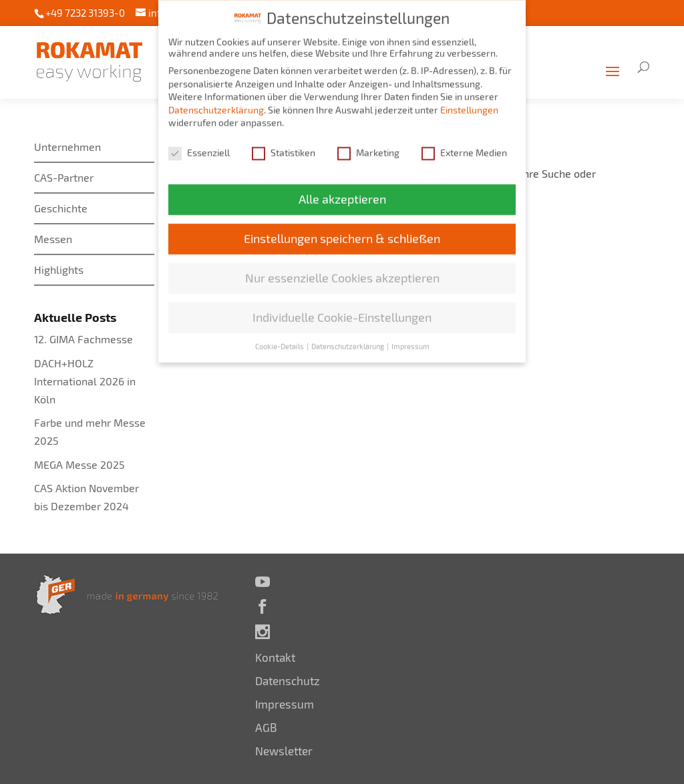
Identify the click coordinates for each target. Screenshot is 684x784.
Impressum (285, 704)
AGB (266, 727)
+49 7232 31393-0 (85, 13)
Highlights (59, 269)
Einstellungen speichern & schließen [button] (342, 233)
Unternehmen (67, 147)
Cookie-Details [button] (280, 341)
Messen (53, 239)
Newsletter (284, 751)
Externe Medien (464, 147)
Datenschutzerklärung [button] (348, 341)
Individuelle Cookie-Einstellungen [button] (342, 312)
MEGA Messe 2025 (79, 464)
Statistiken (284, 147)
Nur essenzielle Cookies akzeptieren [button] (342, 272)
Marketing (368, 147)
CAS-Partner (64, 177)
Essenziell (199, 147)
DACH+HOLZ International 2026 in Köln (85, 381)
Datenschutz (288, 680)
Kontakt (275, 657)
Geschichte (61, 208)
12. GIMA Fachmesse (83, 339)
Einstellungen (469, 104)
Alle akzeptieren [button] (342, 193)
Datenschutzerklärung (216, 104)
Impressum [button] (410, 341)
